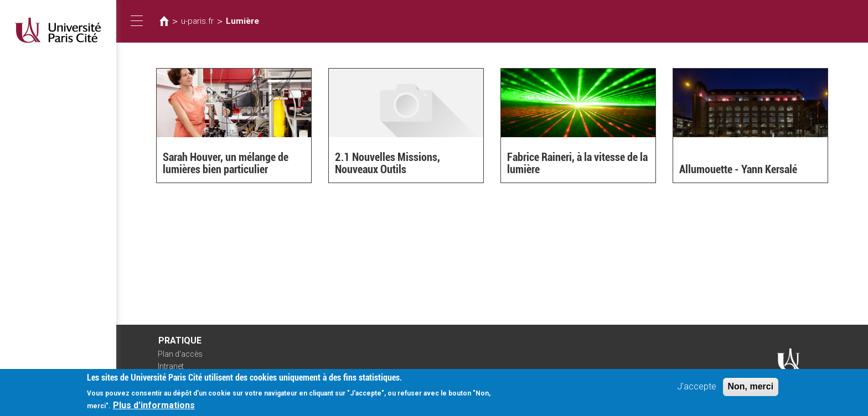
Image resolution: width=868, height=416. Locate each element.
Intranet (171, 366)
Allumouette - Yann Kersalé (738, 169)
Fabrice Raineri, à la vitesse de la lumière (577, 163)
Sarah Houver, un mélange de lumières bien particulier (226, 163)
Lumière (242, 21)
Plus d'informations (154, 409)
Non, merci (751, 390)
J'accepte (697, 390)
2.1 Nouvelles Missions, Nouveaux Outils (387, 163)
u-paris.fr (197, 21)
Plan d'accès (180, 354)
